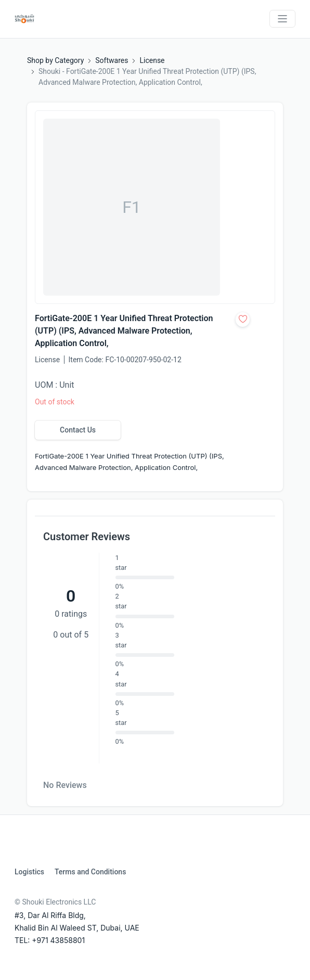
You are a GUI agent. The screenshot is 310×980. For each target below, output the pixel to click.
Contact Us (78, 430)
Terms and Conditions (90, 872)
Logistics (29, 872)
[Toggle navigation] (282, 19)
